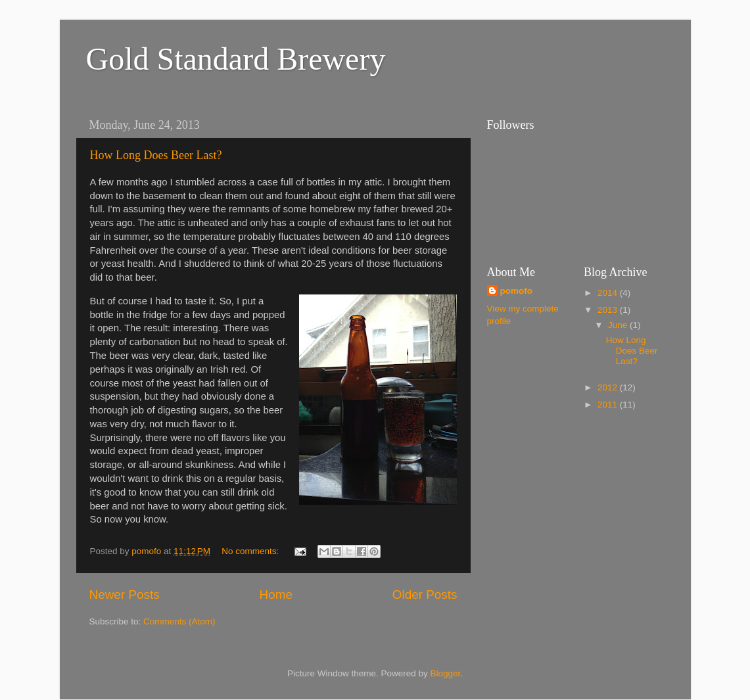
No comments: (251, 551)
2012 (609, 387)
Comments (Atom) (179, 621)
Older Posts (425, 595)
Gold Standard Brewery (236, 59)
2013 (609, 310)
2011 (609, 405)
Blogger (446, 673)
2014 (609, 293)
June (619, 325)
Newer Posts (125, 595)
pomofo (517, 291)
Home (276, 595)
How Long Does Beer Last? (156, 155)
